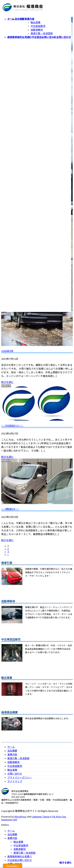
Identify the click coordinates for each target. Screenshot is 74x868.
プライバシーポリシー (20, 777)
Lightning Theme (41, 817)
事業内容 (12, 754)
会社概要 (12, 751)
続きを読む (7, 382)
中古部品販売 (38, 26)
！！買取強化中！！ (10, 509)
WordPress (20, 817)
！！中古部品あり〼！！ (12, 426)
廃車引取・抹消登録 (42, 33)
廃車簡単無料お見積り (20, 856)
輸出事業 (36, 22)
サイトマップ (15, 781)
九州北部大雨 (7, 351)
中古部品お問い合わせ (20, 860)
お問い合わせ (15, 774)
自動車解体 (37, 30)
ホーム (11, 747)
